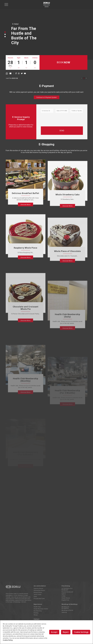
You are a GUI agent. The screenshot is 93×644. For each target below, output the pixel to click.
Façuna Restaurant (67, 592)
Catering (64, 612)
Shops (36, 615)
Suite (35, 597)
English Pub (65, 600)
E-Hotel (15, 24)
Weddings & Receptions (65, 608)
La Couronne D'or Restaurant (67, 589)
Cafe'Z (64, 594)
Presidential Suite (39, 599)
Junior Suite (37, 595)
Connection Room (39, 590)
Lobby (63, 596)
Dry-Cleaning (38, 611)
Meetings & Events (67, 610)
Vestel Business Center (41, 609)
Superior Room (38, 588)
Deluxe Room (38, 593)
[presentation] (58, 141)
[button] (5, 32)
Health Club (37, 607)
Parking (36, 613)
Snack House (66, 598)
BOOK (63, 63)
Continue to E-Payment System (47, 101)
